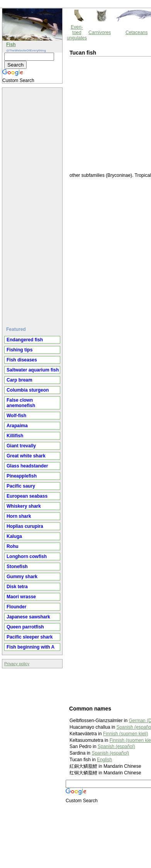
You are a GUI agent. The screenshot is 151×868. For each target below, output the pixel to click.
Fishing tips (20, 350)
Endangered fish (25, 340)
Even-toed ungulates (77, 33)
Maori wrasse (21, 597)
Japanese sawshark (28, 617)
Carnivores (100, 33)
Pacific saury (21, 486)
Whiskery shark (24, 506)
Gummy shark (22, 577)
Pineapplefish (22, 476)
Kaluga (14, 536)
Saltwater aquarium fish (33, 370)
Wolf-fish (16, 416)
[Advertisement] (33, 204)
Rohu (13, 546)
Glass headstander (27, 466)
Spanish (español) (116, 746)
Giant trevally (21, 446)
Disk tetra (17, 587)
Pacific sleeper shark (30, 637)
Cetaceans (137, 33)
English (104, 760)
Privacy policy (17, 664)
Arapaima (17, 426)
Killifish (15, 436)
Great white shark (26, 456)
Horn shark (19, 516)
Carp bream (20, 380)
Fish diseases (22, 360)
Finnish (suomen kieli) (126, 734)
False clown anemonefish (21, 403)
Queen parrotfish (25, 627)
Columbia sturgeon (28, 390)
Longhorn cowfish (27, 556)
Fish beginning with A (31, 647)
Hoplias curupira (25, 526)
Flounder (16, 607)
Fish (11, 45)
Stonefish (17, 567)
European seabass (27, 496)
